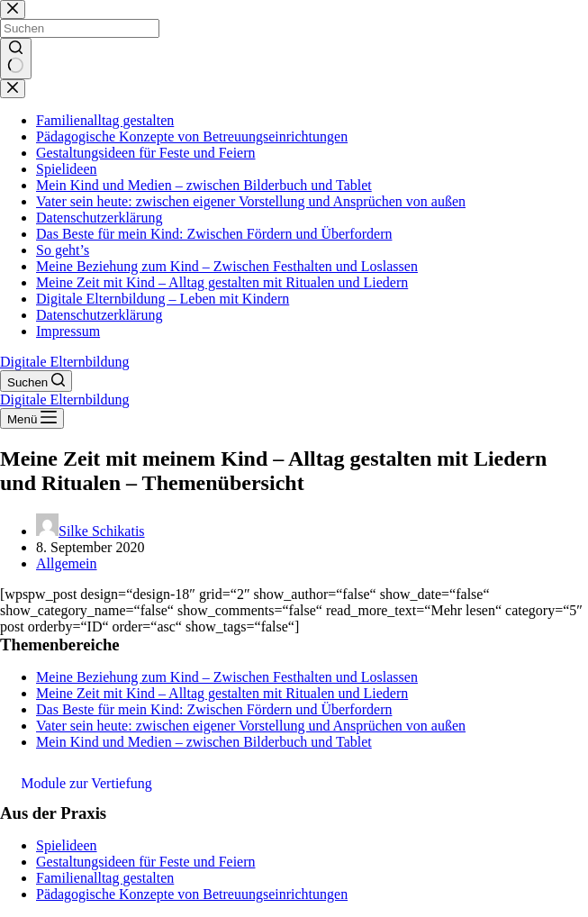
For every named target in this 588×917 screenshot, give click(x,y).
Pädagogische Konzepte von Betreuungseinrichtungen (192, 894)
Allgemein (67, 563)
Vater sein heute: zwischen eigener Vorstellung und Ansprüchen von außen (251, 726)
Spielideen (67, 845)
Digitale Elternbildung (65, 362)
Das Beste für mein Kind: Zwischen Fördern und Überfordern (214, 709)
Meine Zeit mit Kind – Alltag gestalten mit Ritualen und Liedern (222, 693)
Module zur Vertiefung (86, 783)
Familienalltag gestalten (105, 878)
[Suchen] (36, 381)
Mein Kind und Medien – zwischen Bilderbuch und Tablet (204, 742)
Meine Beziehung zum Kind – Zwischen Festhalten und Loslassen (227, 677)
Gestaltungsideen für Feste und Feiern (146, 862)
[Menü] (32, 418)
